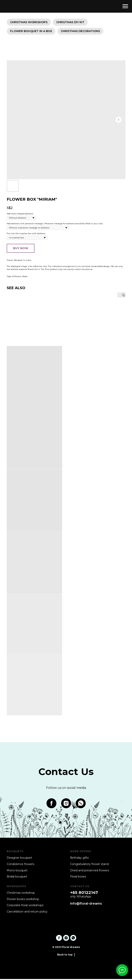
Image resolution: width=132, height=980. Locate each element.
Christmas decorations (82, 32)
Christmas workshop (21, 894)
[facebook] (51, 804)
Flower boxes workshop (23, 900)
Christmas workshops (29, 22)
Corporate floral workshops (25, 906)
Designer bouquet (19, 859)
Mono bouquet (17, 871)
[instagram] (66, 804)
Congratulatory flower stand (89, 865)
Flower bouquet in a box (31, 32)
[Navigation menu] (125, 6)
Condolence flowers (20, 865)
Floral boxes (78, 877)
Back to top (66, 956)
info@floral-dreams (86, 905)
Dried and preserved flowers (90, 871)
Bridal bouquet (17, 877)
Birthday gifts (79, 859)
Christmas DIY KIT (71, 22)
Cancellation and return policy (27, 913)
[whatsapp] (81, 804)
